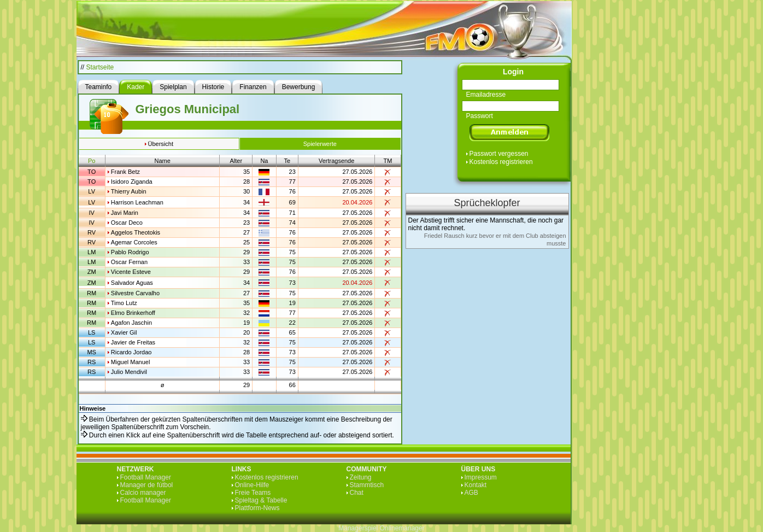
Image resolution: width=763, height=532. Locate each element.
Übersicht (161, 144)
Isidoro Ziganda (132, 182)
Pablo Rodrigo (130, 252)
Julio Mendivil (129, 372)
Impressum (481, 477)
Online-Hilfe (252, 485)
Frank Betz (125, 172)
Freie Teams (253, 493)
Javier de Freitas (133, 342)
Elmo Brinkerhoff (133, 313)
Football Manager (146, 477)
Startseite (100, 67)
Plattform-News (257, 508)
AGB (471, 493)
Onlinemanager (402, 528)
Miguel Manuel (131, 362)
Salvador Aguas (132, 283)
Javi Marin (125, 213)
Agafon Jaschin (131, 323)
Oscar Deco (127, 223)
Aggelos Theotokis (136, 232)
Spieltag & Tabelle (261, 500)
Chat (357, 493)
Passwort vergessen (499, 154)
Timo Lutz (124, 303)
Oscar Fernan (129, 262)
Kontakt (476, 485)
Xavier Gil (124, 332)
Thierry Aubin (129, 191)
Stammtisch (367, 485)
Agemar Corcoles (134, 242)
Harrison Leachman (137, 202)
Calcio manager (143, 493)
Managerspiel (358, 528)
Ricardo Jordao (131, 352)
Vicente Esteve (131, 272)
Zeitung (361, 477)
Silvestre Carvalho (135, 293)
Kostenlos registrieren (501, 162)
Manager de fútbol (147, 485)
